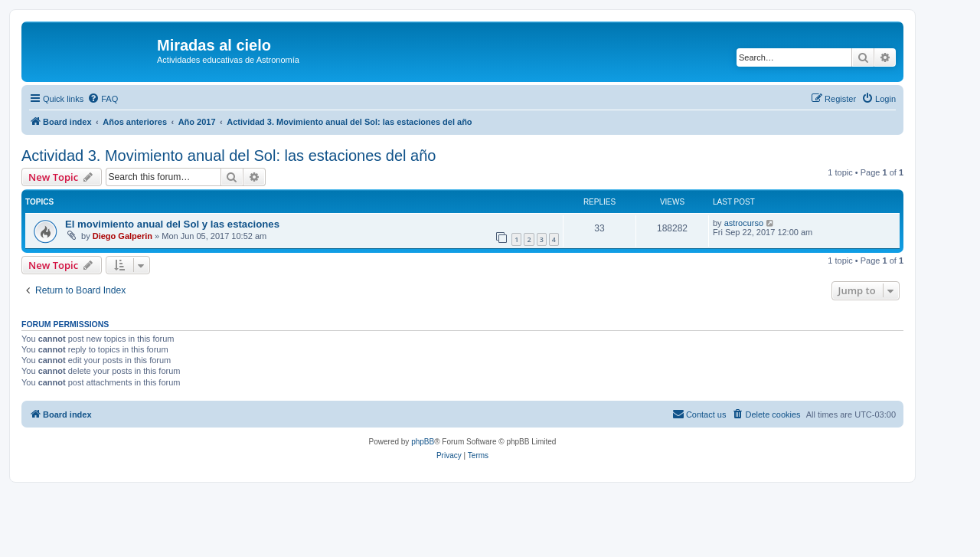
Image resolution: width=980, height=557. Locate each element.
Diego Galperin (122, 236)
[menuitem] (103, 99)
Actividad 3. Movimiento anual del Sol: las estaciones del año (229, 156)
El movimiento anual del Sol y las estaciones (172, 224)
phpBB (423, 442)
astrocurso (744, 223)
